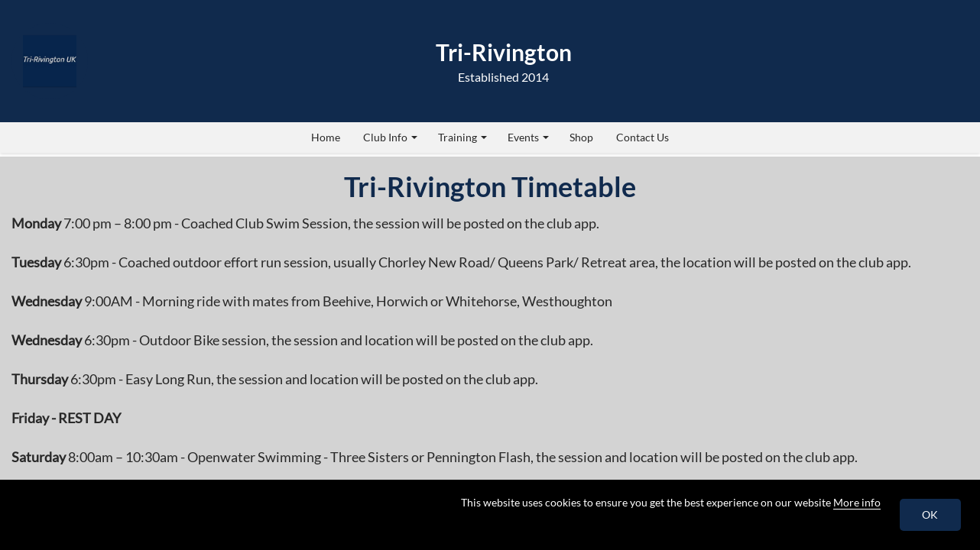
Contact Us (643, 137)
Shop (581, 137)
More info (857, 502)
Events (528, 137)
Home (326, 137)
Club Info (390, 137)
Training (462, 137)
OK (931, 514)
